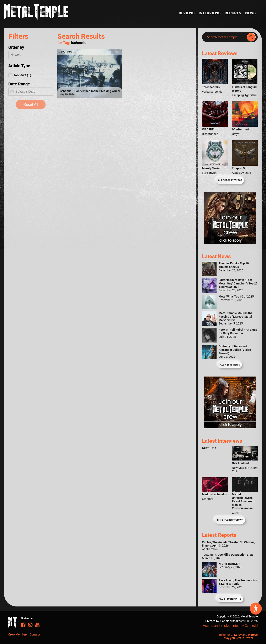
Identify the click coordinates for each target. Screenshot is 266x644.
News (250, 13)
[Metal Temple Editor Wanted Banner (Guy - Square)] (230, 427)
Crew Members (18, 634)
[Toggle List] (49, 55)
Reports (233, 13)
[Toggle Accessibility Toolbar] (256, 609)
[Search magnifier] (251, 37)
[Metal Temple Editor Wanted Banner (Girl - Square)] (230, 243)
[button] (31, 75)
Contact (35, 634)
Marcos (253, 635)
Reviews (187, 13)
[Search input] (226, 37)
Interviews (210, 13)
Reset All (31, 104)
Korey (238, 635)
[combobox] (27, 55)
